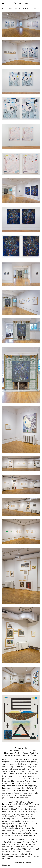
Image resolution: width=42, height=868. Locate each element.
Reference (33, 8)
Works (4, 8)
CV (39, 8)
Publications (23, 8)
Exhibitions (12, 8)
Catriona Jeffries (21, 3)
